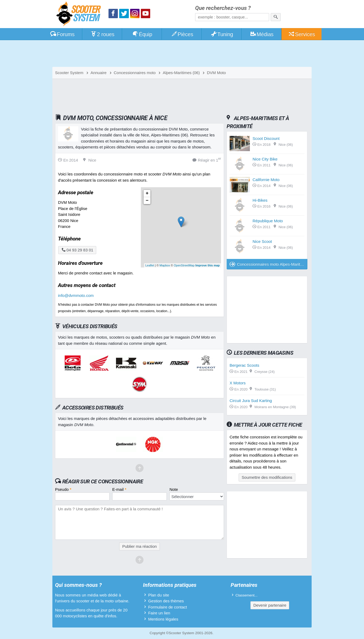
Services (302, 34)
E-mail (119, 489)
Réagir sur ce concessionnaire (103, 481)
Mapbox (165, 265)
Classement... (247, 595)
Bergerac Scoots (244, 365)
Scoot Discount (266, 138)
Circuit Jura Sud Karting (251, 401)
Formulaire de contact (167, 607)
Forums (62, 34)
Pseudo (63, 489)
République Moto (268, 221)
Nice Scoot (262, 241)
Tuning (222, 34)
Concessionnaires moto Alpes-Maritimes (268, 264)
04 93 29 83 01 (77, 250)
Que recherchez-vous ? (223, 8)
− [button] (147, 201)
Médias (262, 34)
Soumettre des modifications (267, 477)
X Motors (238, 383)
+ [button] (147, 193)
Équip (142, 34)
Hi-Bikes (260, 200)
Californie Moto (266, 180)
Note (174, 489)
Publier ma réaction (139, 546)
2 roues (102, 34)
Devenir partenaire (270, 605)
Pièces (182, 34)
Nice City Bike (265, 159)
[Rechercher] (276, 17)
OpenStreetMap (184, 265)
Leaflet (150, 265)
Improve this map (208, 265)
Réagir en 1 (207, 160)
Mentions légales (163, 619)
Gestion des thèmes (166, 601)
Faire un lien (159, 613)
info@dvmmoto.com (76, 295)
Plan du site (158, 595)
